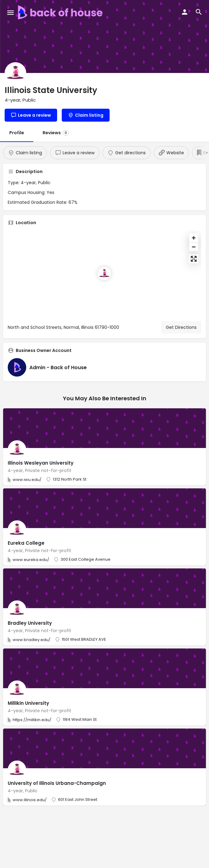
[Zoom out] (194, 247)
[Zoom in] (194, 238)
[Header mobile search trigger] (199, 12)
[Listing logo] (15, 73)
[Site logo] (61, 12)
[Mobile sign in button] (185, 12)
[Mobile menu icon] (10, 12)
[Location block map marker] (104, 273)
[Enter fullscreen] (194, 259)
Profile (17, 133)
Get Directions (181, 327)
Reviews (56, 133)
